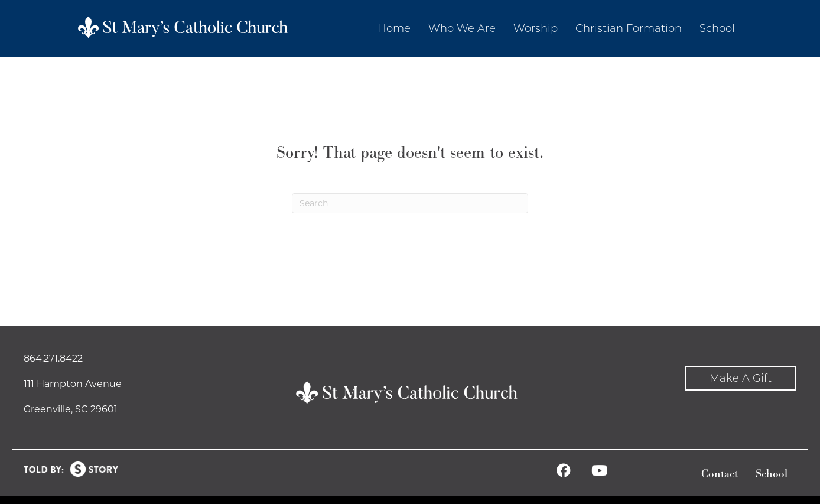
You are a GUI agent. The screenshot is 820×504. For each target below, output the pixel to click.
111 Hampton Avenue (73, 384)
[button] (741, 378)
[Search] (410, 203)
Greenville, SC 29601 (71, 409)
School (772, 474)
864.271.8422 (53, 358)
